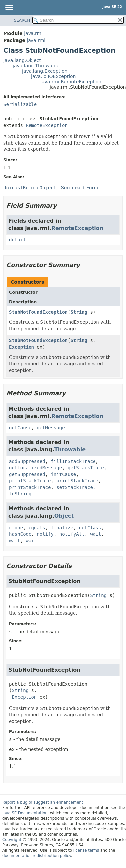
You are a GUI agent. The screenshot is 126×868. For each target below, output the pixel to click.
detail (17, 240)
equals (37, 528)
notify (45, 534)
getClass (90, 528)
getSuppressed (27, 474)
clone (16, 528)
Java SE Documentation (25, 813)
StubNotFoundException (38, 312)
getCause (20, 428)
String (79, 312)
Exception (22, 347)
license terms (86, 850)
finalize (62, 528)
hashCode (20, 534)
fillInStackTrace (73, 461)
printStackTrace (30, 481)
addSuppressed (27, 461)
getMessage (51, 428)
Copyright (12, 840)
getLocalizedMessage (35, 468)
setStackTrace (75, 487)
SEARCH (22, 20)
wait (95, 534)
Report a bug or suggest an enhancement (43, 802)
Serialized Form (80, 188)
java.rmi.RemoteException (71, 82)
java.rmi (33, 33)
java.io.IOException (54, 76)
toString (20, 494)
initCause (63, 474)
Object (64, 516)
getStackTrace (86, 468)
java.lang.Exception (45, 71)
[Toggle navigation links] (9, 8)
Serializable (20, 104)
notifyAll (72, 534)
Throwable (70, 450)
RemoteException (46, 125)
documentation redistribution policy (36, 856)
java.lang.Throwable (36, 66)
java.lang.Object (22, 60)
